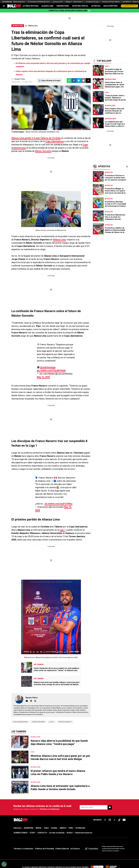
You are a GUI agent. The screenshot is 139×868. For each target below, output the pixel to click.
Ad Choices (75, 832)
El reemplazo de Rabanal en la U (39, 2)
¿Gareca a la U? (58, 2)
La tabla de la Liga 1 (93, 2)
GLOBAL (54, 812)
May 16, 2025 (68, 367)
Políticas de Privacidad (44, 832)
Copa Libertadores (55, 141)
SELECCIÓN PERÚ (110, 6)
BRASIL (39, 812)
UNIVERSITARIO (63, 6)
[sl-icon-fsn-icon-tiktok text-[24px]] (119, 804)
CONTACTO (42, 816)
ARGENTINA (29, 812)
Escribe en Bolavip (57, 816)
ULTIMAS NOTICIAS (31, 6)
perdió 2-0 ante (36, 138)
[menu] (4, 6)
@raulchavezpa (36, 364)
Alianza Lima (33, 26)
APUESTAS (96, 6)
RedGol (70, 816)
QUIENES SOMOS (21, 816)
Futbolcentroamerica (84, 816)
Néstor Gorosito (43, 151)
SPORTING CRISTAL (80, 6)
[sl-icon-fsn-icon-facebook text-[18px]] (105, 804)
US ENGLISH (80, 812)
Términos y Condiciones (50, 793)
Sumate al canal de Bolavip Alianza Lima (69, 11)
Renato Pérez (20, 79)
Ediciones (18, 812)
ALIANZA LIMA (47, 6)
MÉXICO (63, 812)
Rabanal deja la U (19, 2)
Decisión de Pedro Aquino (111, 2)
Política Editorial (62, 832)
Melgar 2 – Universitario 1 (74, 2)
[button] (74, 81)
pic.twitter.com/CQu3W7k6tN (59, 364)
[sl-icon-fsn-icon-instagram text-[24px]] (110, 804)
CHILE (46, 812)
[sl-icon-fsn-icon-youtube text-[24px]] (124, 804)
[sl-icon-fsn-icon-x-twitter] (115, 804)
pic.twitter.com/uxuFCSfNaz (49, 491)
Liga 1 (62, 514)
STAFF (32, 816)
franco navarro (38, 706)
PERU (71, 812)
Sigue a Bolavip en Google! (51, 81)
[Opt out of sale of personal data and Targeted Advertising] (4, 864)
